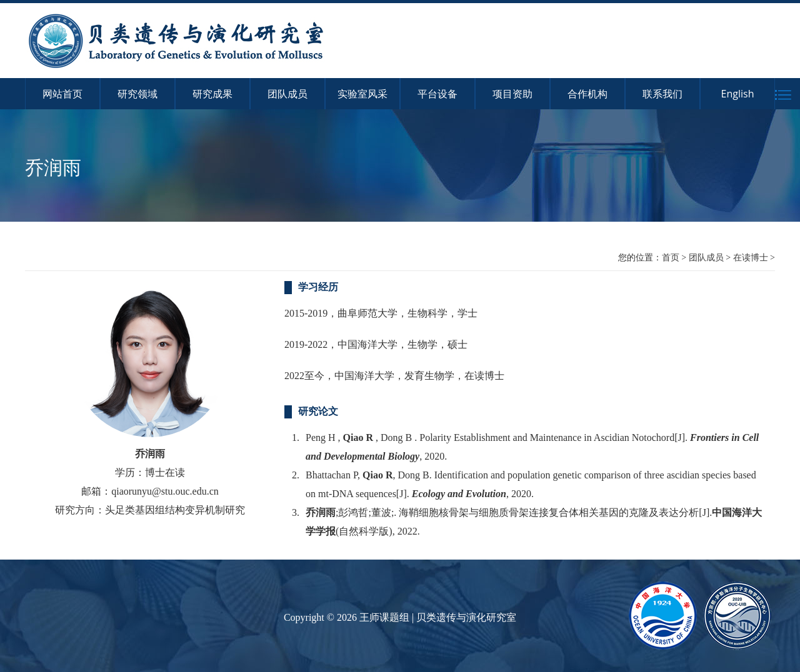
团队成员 (287, 94)
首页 (671, 257)
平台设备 (437, 94)
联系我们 (662, 94)
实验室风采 (362, 94)
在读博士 (751, 257)
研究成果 (212, 94)
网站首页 (62, 94)
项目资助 (512, 94)
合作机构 (587, 94)
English (738, 94)
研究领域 (137, 94)
